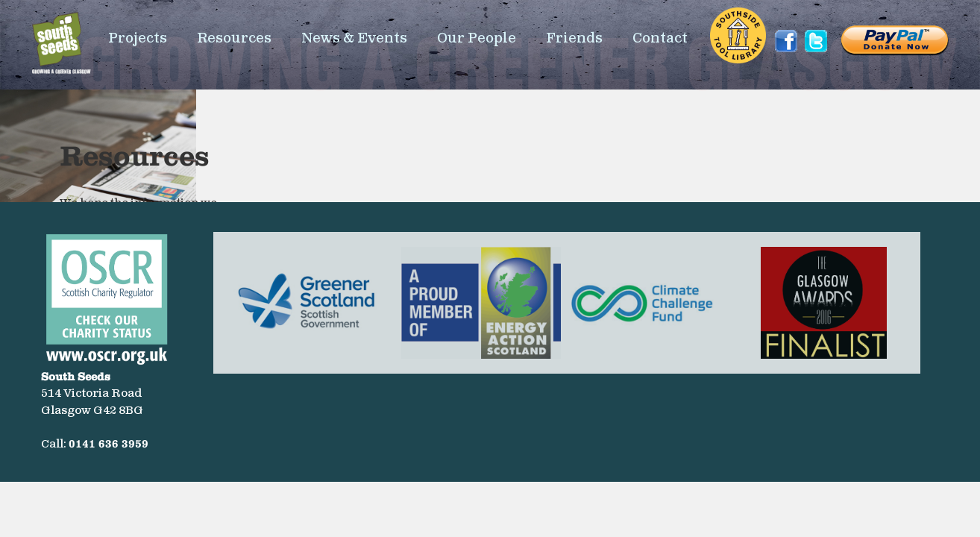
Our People (477, 38)
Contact (660, 38)
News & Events (354, 38)
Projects (138, 38)
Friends (574, 38)
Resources (234, 38)
